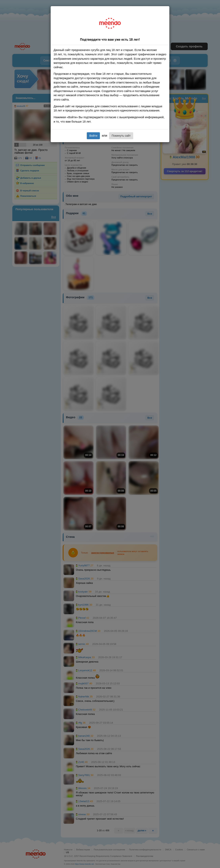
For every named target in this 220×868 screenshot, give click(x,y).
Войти (93, 136)
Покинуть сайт (121, 136)
